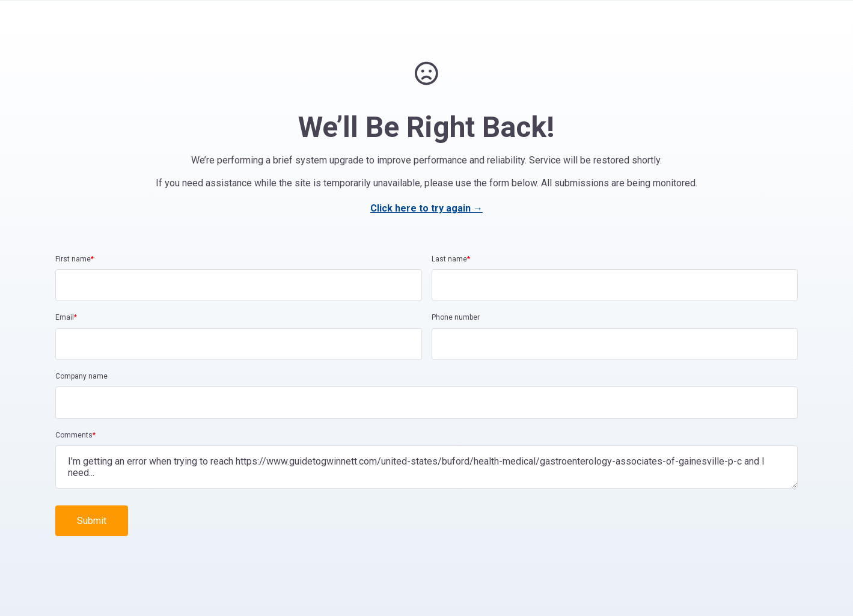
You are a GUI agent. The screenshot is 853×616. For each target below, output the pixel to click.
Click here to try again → (426, 208)
